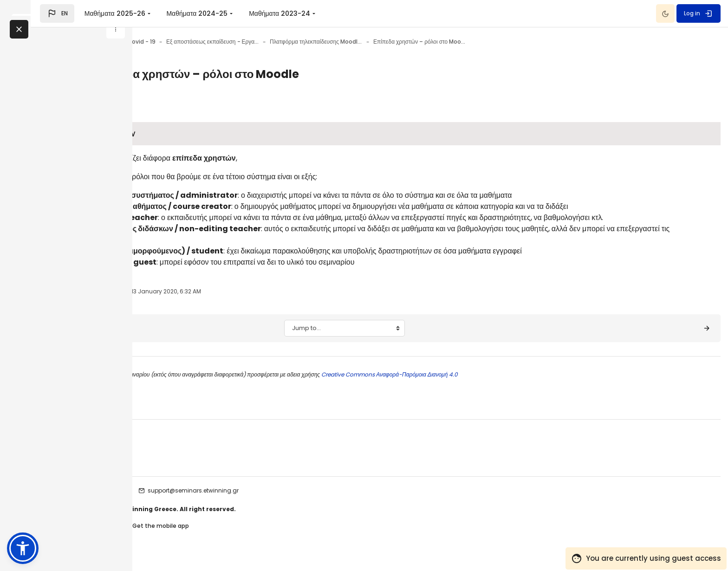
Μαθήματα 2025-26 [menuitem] (216, 13)
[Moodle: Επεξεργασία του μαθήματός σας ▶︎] (677, 339)
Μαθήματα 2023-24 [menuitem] (381, 13)
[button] (159, 13)
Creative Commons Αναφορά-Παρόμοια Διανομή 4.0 (495, 386)
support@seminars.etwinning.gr (299, 502)
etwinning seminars (208, 502)
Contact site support (200, 538)
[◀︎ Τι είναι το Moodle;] (183, 339)
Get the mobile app (266, 538)
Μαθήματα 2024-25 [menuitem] (299, 13)
